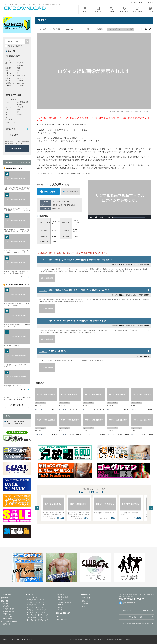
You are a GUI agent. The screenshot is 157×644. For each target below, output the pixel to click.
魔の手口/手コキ (11, 63)
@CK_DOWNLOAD (129, 603)
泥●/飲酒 (8, 86)
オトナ (19, 115)
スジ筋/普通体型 (69, 205)
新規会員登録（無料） (64, 613)
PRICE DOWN (7, 619)
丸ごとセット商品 (9, 609)
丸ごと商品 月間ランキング (36, 610)
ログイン (150, 3)
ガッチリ (8, 107)
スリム (8, 102)
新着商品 (6, 604)
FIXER (54, 237)
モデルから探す (11, 129)
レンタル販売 (85, 598)
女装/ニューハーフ (11, 122)
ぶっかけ (20, 78)
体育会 (55, 205)
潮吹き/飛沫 (21, 76)
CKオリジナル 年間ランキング (37, 620)
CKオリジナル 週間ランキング (37, 615)
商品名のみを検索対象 (15, 46)
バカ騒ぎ (20, 81)
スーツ (8, 117)
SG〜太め (9, 120)
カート (151, 11)
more (23, 277)
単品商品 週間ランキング (36, 600)
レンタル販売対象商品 (10, 621)
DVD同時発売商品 (9, 611)
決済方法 (61, 607)
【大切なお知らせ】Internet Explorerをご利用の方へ (15, 422)
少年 (7, 110)
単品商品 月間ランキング (36, 602)
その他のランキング (16, 405)
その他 (8, 88)
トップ (85, 12)
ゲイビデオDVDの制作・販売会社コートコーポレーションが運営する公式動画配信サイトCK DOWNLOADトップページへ (25, 8)
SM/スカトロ (10, 76)
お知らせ (85, 606)
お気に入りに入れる (72, 191)
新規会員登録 (138, 11)
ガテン (19, 117)
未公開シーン (10, 83)
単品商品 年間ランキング (36, 605)
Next (151, 508)
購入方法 (61, 610)
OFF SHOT (21, 83)
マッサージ (21, 86)
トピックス (85, 601)
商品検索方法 (62, 600)
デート (8, 60)
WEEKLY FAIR (7, 616)
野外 (19, 70)
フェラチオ (56, 201)
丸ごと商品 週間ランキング (36, 607)
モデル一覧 (6, 624)
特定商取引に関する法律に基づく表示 (136, 624)
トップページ (6, 595)
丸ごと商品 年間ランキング (36, 612)
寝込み (8, 81)
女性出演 (8, 68)
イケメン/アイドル (11, 99)
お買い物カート (62, 619)
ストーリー (9, 73)
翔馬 (54, 208)
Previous (37, 508)
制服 (19, 110)
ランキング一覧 (32, 597)
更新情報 (85, 604)
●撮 (7, 70)
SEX (63, 201)
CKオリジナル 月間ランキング (37, 618)
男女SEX (20, 65)
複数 (68, 201)
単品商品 (6, 606)
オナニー (20, 60)
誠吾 (59, 208)
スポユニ (8, 112)
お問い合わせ (127, 610)
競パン (19, 112)
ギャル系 (20, 107)
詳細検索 (17, 149)
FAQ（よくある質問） (65, 602)
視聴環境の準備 (63, 597)
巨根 (60, 205)
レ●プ (19, 73)
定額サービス (85, 595)
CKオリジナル (7, 614)
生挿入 (8, 78)
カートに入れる (50, 192)
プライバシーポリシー (136, 617)
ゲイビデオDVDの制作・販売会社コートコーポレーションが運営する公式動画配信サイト (33, 4)
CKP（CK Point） (63, 605)
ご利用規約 (145, 610)
